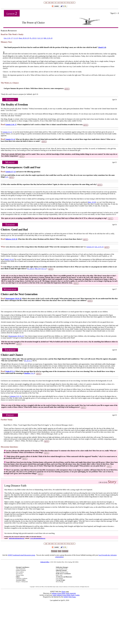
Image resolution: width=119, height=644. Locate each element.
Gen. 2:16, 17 (8, 38)
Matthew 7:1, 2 (29, 373)
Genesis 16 (90, 247)
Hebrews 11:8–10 (11, 239)
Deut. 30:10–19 (24, 38)
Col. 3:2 (40, 38)
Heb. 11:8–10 (48, 38)
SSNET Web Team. (70, 597)
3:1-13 (16, 38)
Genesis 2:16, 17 (11, 125)
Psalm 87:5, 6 (10, 371)
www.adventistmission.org (38, 538)
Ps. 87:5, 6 (28, 361)
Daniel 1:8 (102, 47)
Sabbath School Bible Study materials (64, 593)
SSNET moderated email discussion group (21, 555)
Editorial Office (45, 562)
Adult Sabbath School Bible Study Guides (66, 595)
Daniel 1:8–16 (9, 259)
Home (63, 592)
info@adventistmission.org (17, 538)
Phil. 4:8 (38, 269)
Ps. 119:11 (33, 38)
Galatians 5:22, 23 (16, 396)
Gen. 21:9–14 (99, 247)
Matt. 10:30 (92, 202)
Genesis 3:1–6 (7, 132)
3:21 (7, 177)
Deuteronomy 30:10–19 (13, 299)
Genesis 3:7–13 (11, 172)
